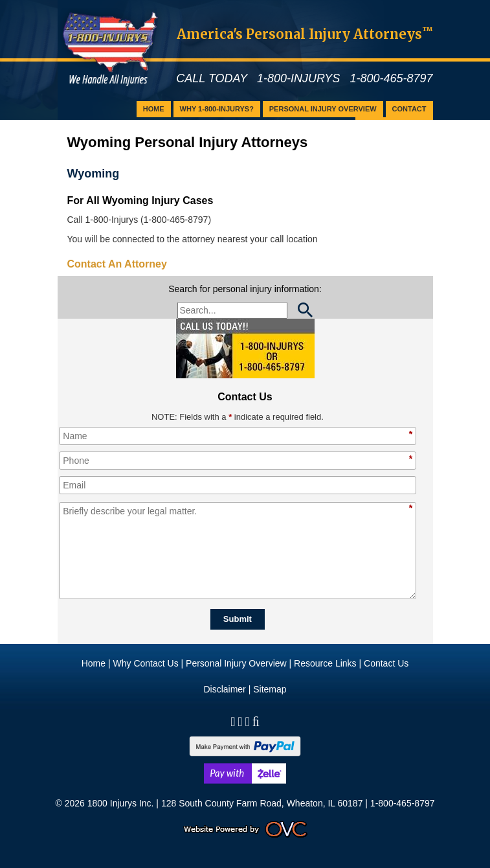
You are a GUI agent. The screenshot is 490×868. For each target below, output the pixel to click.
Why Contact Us (146, 663)
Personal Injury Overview (323, 109)
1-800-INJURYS (298, 78)
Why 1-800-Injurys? (217, 109)
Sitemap (270, 689)
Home (154, 109)
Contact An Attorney (117, 264)
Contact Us (386, 663)
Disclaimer (224, 689)
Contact (409, 109)
